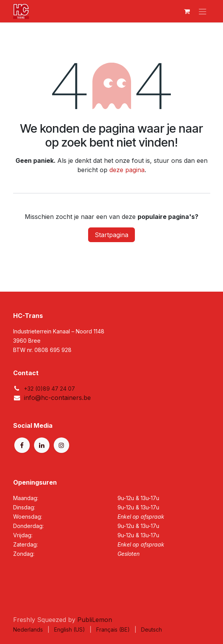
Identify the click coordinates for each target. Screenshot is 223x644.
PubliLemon (95, 620)
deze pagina (127, 170)
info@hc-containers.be (57, 398)
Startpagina (111, 235)
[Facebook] (22, 445)
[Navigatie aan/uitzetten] (203, 11)
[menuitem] (28, 629)
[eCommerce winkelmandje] (187, 11)
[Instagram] (61, 445)
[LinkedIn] (42, 445)
